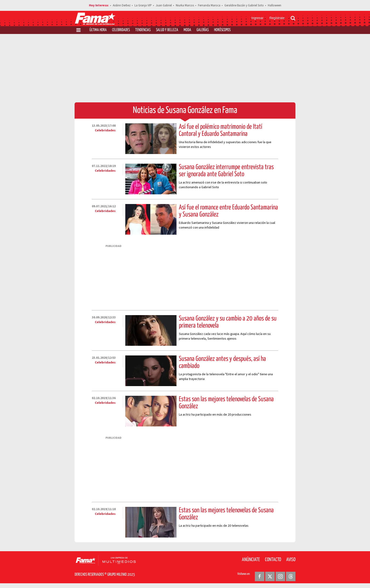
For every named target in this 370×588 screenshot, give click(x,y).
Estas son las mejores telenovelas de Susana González (226, 403)
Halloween (275, 5)
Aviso (291, 560)
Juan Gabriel (164, 5)
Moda (187, 30)
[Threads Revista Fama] (291, 576)
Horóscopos (222, 30)
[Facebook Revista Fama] (260, 576)
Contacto (273, 560)
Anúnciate (251, 560)
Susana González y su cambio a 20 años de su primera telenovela (228, 322)
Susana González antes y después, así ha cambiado (222, 363)
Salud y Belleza (167, 30)
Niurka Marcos (185, 5)
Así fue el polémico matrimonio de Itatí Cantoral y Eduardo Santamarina (221, 130)
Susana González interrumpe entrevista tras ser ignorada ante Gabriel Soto (226, 171)
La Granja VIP (143, 5)
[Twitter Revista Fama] (270, 576)
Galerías (203, 30)
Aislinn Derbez (122, 5)
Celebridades (121, 30)
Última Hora (98, 30)
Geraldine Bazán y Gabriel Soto (244, 5)
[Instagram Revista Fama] (280, 576)
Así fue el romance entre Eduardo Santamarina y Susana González (228, 211)
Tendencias (143, 30)
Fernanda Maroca (209, 5)
